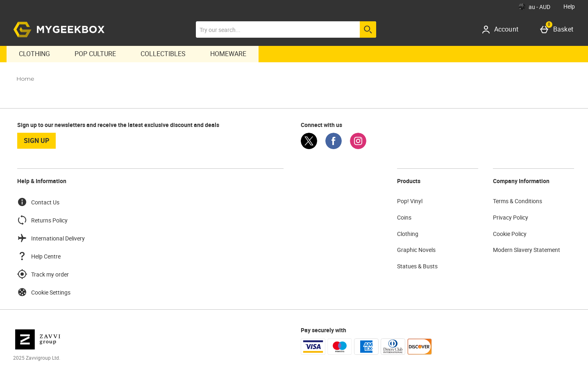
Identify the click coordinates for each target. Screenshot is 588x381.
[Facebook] (334, 147)
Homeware (228, 54)
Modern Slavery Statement (527, 250)
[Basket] (558, 29)
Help (569, 6)
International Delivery (51, 238)
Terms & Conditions (518, 201)
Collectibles (163, 54)
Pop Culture (95, 54)
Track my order (43, 274)
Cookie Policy (510, 234)
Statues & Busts (417, 266)
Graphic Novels (416, 250)
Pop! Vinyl (410, 201)
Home (25, 79)
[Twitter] (309, 147)
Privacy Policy (511, 217)
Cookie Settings (44, 292)
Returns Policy (42, 220)
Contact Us (38, 202)
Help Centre (39, 256)
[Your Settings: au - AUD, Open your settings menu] (535, 7)
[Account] (503, 29)
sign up (36, 141)
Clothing (34, 54)
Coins (404, 217)
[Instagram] (358, 147)
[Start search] (368, 29)
